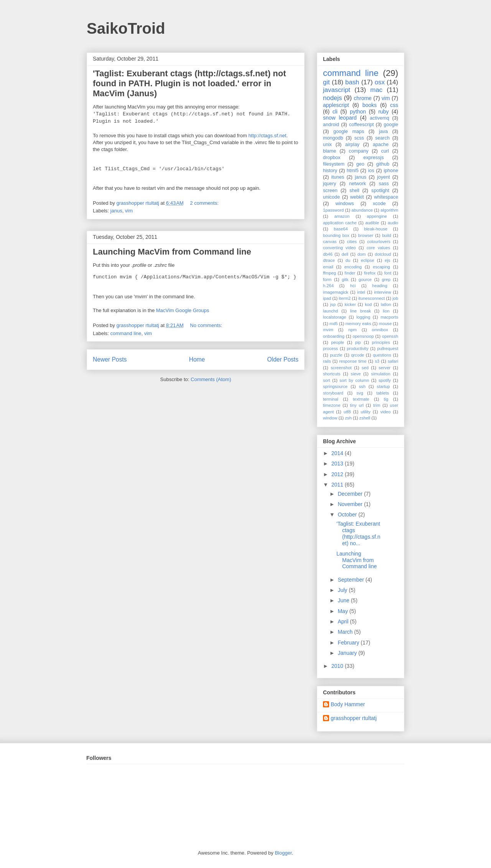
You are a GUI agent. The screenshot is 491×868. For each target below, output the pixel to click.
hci (353, 286)
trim (377, 405)
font (388, 273)
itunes (338, 177)
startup (383, 386)
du (348, 260)
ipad (327, 298)
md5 (334, 324)
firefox (370, 273)
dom (362, 254)
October (348, 515)
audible (372, 223)
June (344, 600)
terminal (331, 399)
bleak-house (376, 229)
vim (129, 211)
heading (380, 286)
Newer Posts (110, 359)
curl (385, 151)
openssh (390, 336)
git (326, 82)
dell (345, 254)
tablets (383, 393)
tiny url (357, 405)
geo (360, 164)
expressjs (373, 158)
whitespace (386, 197)
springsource (335, 386)
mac (376, 90)
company (358, 151)
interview (382, 292)
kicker (350, 304)
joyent (384, 177)
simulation (381, 374)
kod (368, 304)
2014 (338, 453)
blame (330, 151)
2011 (338, 485)
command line (126, 333)
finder (350, 273)
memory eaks (358, 324)
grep (386, 279)
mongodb (333, 138)
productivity (358, 349)
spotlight (380, 191)
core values (378, 248)
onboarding (334, 336)
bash (352, 82)
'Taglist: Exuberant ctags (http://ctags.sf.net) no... (358, 533)
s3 (377, 361)
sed (365, 368)
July (343, 590)
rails (327, 361)
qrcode (358, 355)
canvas (330, 242)
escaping (381, 267)
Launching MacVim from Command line (172, 252)
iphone (391, 171)
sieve (356, 374)
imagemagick (336, 292)
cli (335, 112)
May (343, 611)
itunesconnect (372, 298)
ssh (362, 386)
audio (393, 223)
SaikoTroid (126, 28)
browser (366, 235)
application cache (340, 223)
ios (371, 171)
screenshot (341, 368)
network (358, 184)
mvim (328, 330)
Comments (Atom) (211, 379)
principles (381, 342)
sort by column (354, 380)
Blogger (283, 853)
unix (327, 145)
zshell (365, 418)
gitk (345, 279)
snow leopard (340, 118)
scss (359, 138)
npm (353, 330)
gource (365, 279)
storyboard (333, 393)
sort (327, 380)
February (349, 643)
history (330, 171)
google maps (349, 132)
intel (361, 292)
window (330, 418)
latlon (386, 304)
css (394, 105)
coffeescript (361, 125)
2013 (338, 464)
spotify (385, 380)
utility (366, 412)
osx (380, 82)
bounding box (336, 235)
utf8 (347, 412)
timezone (332, 405)
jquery (330, 184)
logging (363, 317)
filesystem (334, 164)
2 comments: (205, 203)
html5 (353, 171)
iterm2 (345, 298)
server (385, 368)
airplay (352, 145)
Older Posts (283, 359)
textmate (361, 399)
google (391, 125)
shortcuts (332, 374)
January (348, 653)
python (358, 112)
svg (360, 393)
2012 (338, 474)
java (383, 132)
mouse (386, 324)
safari (393, 361)
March (346, 632)
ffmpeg (330, 273)
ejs (387, 260)
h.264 (328, 286)
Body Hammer (348, 704)
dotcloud (383, 254)
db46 (328, 254)
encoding (353, 267)
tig (386, 399)
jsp (333, 304)
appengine (377, 216)
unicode (331, 197)
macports (389, 317)
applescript (336, 105)
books (370, 105)
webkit (357, 197)
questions (382, 355)
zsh (348, 418)
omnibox (380, 330)
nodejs (332, 98)
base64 (341, 229)
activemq (379, 118)
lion (386, 311)
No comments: (207, 325)
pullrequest (388, 349)
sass (384, 184)
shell (354, 191)
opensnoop (363, 336)
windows (344, 204)
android (331, 125)
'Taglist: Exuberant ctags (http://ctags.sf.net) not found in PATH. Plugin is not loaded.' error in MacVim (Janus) (189, 83)
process (330, 349)
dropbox (332, 158)
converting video (339, 248)
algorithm (389, 210)
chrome (363, 98)
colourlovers (379, 242)
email (328, 267)
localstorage (334, 317)
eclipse (368, 260)
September (351, 580)
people (338, 342)
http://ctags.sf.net (267, 136)
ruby (383, 112)
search (382, 138)
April (344, 621)
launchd (330, 311)
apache (381, 145)
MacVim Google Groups (183, 310)
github (383, 164)
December (351, 494)
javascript (337, 90)
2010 (338, 666)
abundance (362, 210)
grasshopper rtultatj (354, 718)
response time (353, 361)
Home (197, 359)
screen (330, 191)
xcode (379, 204)
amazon (342, 216)
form (327, 279)
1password (333, 210)
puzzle (336, 355)
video (386, 412)
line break (361, 311)
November (351, 504)
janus (116, 211)
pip (358, 342)
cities (352, 242)
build (387, 235)
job (395, 298)
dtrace (329, 260)
